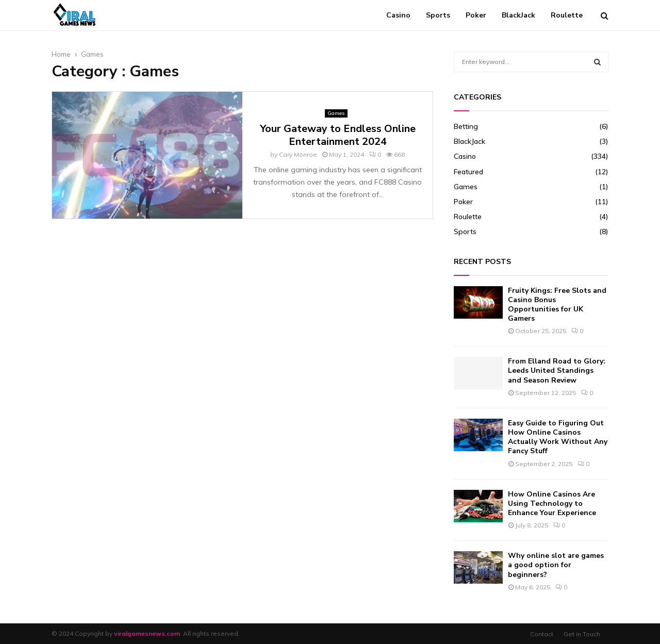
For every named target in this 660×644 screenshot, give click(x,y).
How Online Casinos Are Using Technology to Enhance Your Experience (552, 503)
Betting (466, 126)
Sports (438, 15)
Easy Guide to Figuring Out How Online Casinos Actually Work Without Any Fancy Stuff (558, 437)
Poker (476, 15)
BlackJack (518, 15)
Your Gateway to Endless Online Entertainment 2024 (338, 135)
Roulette (567, 15)
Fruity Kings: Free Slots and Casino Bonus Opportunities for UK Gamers (557, 305)
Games (336, 113)
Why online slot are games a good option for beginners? (556, 565)
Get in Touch (582, 634)
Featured (468, 172)
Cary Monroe (298, 154)
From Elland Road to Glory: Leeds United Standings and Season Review (557, 370)
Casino (398, 15)
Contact (542, 634)
